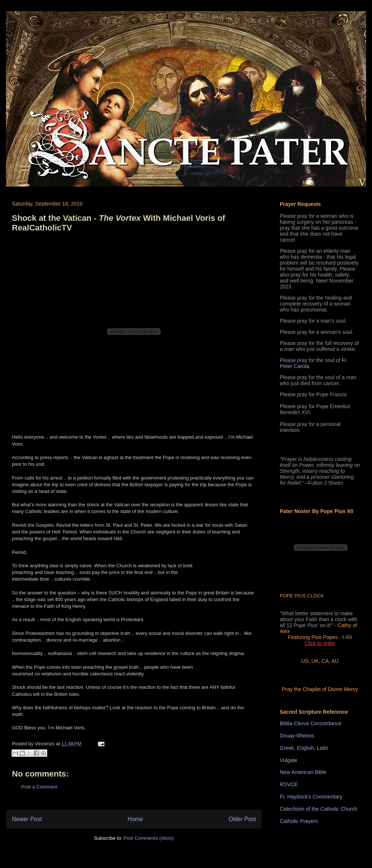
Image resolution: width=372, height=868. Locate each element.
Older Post (242, 819)
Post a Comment (39, 787)
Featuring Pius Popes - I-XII (320, 637)
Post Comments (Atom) (149, 838)
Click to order (320, 643)
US (305, 661)
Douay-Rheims (297, 736)
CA (325, 661)
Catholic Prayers (299, 821)
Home (135, 819)
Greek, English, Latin (304, 748)
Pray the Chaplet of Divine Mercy (320, 689)
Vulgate (288, 760)
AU (335, 661)
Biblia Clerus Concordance (311, 723)
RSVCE (289, 784)
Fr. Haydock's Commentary (311, 797)
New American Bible (303, 772)
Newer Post (27, 819)
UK (315, 661)
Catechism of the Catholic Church (319, 809)
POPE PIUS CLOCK (302, 596)
